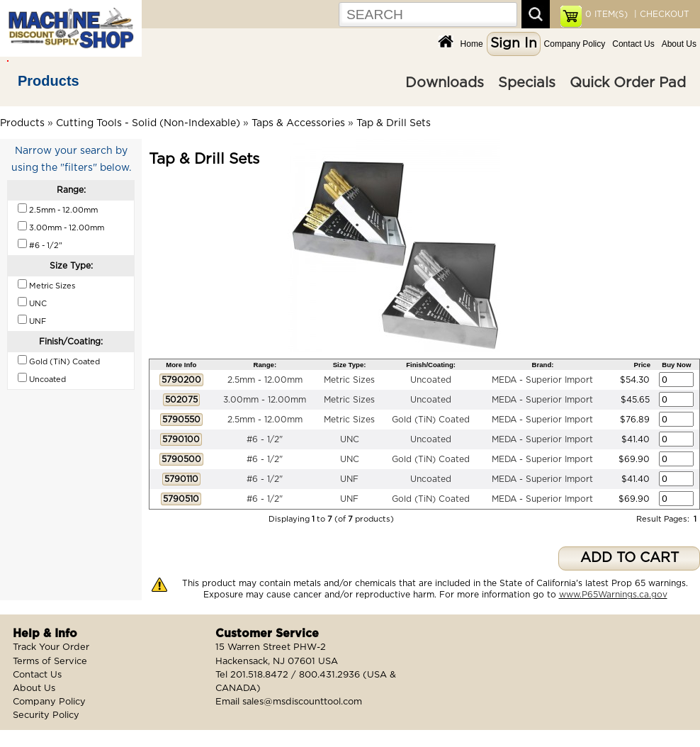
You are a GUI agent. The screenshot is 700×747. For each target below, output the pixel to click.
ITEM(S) (606, 14)
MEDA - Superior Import (542, 380)
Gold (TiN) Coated (431, 420)
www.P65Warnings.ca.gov (613, 595)
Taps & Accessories (298, 123)
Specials (527, 83)
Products (49, 81)
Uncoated (431, 380)
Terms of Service (50, 662)
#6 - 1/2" (265, 439)
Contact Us (633, 44)
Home (472, 44)
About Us (679, 44)
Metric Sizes (349, 380)
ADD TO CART (630, 558)
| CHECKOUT (660, 14)
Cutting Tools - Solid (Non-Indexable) (148, 123)
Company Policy (575, 44)
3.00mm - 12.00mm (265, 400)
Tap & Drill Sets (394, 123)
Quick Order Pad (628, 83)
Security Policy (46, 715)
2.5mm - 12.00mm (265, 380)
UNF (349, 479)
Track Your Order (51, 647)
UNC (350, 439)
